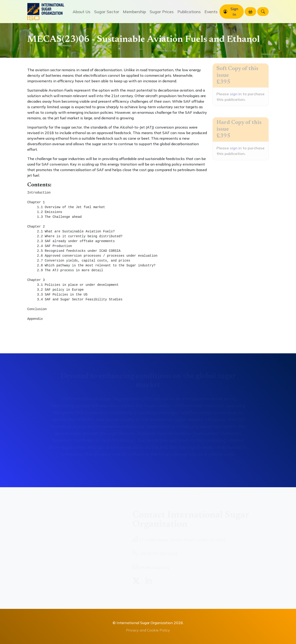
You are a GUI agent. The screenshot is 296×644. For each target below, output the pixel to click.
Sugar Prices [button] (162, 12)
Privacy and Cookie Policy (148, 630)
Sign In (234, 12)
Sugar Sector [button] (107, 12)
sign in (236, 94)
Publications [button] (189, 12)
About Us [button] (82, 12)
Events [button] (211, 12)
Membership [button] (134, 12)
